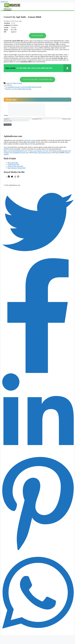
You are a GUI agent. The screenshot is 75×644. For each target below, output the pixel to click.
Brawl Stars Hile (13, 165)
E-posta (34, 121)
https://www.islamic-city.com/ (39, 153)
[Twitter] (38, 260)
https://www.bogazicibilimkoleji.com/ (16, 153)
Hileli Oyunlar (17, 83)
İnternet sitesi (66, 121)
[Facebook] (38, 375)
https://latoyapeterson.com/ (42, 155)
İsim (5, 121)
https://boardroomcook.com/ (62, 153)
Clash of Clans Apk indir (15, 168)
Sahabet (6, 157)
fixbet (57, 155)
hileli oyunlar (31, 143)
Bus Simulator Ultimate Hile (17, 170)
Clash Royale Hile (13, 167)
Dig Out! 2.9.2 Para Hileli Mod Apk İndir (18, 89)
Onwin (68, 155)
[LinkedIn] (38, 457)
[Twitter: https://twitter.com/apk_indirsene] (12, 180)
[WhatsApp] (38, 635)
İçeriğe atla (4, 2)
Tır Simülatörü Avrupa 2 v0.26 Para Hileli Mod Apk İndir (23, 87)
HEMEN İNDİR (37, 36)
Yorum (6, 118)
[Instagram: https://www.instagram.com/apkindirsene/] (18, 180)
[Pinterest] (38, 553)
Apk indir (7, 150)
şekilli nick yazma (9, 183)
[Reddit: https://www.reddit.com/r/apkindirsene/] (15, 180)
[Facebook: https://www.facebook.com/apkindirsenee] (9, 180)
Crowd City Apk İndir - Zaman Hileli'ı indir (37, 79)
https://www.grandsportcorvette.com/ (17, 155)
